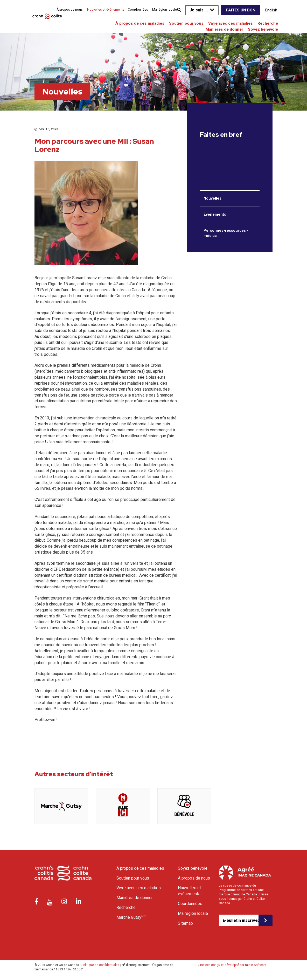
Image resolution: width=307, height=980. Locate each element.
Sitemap (185, 923)
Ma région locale (165, 10)
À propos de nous (70, 10)
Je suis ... (199, 10)
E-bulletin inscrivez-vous (241, 920)
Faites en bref (221, 135)
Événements (215, 215)
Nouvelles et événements (189, 891)
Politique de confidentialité (100, 965)
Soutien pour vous (186, 23)
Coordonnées (138, 10)
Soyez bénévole (263, 29)
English (271, 10)
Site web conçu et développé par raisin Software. (233, 965)
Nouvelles (212, 198)
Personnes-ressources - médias (226, 233)
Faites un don (241, 10)
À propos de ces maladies (140, 23)
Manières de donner (224, 29)
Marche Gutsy (131, 917)
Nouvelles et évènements (106, 10)
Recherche (268, 23)
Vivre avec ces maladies (231, 23)
